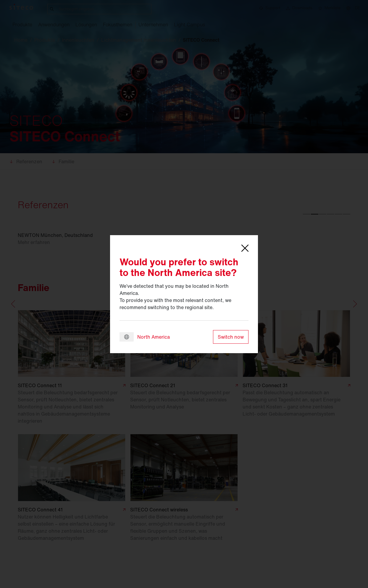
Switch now (231, 337)
